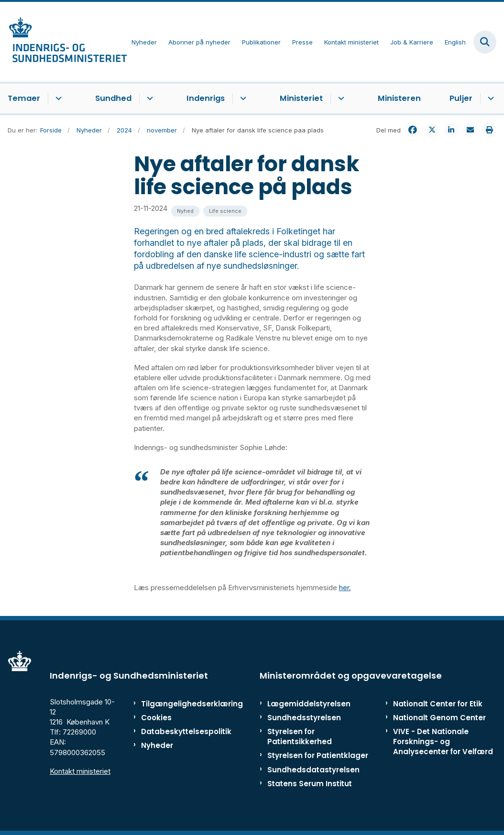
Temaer (24, 98)
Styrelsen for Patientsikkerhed (300, 736)
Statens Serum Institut (310, 784)
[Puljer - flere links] (489, 99)
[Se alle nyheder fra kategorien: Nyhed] (185, 211)
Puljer (461, 98)
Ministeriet (301, 98)
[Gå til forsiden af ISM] (64, 42)
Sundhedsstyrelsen (304, 718)
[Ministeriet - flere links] (340, 99)
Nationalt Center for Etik (438, 704)
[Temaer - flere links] (57, 99)
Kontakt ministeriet (80, 771)
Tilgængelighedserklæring (172, 704)
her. (345, 588)
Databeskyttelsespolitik (172, 731)
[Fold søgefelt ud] (485, 42)
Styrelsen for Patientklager (318, 755)
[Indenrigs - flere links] (242, 99)
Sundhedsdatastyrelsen (313, 770)
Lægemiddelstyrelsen (309, 704)
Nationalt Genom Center (439, 718)
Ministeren (399, 98)
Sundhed (113, 98)
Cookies (156, 718)
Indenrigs (206, 98)
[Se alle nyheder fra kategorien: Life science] (225, 211)
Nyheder (157, 745)
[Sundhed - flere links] (148, 99)
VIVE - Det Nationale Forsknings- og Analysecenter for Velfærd (443, 742)
